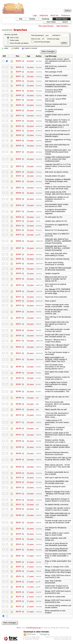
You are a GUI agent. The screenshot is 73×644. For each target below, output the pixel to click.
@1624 (19, 172)
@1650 (19, 67)
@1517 (19, 341)
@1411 (19, 505)
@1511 (19, 360)
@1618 (19, 205)
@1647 (19, 76)
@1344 (19, 545)
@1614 (19, 226)
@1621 (19, 188)
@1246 (19, 593)
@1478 (19, 416)
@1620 (19, 193)
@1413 (19, 500)
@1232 (19, 607)
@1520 (19, 331)
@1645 (19, 86)
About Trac (54, 15)
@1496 (19, 367)
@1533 (19, 285)
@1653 (19, 61)
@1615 (19, 221)
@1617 (19, 212)
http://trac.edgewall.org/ (63, 639)
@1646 (19, 81)
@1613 (19, 230)
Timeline (32, 19)
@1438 (19, 448)
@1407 (19, 523)
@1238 (19, 602)
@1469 (19, 429)
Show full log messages (41, 42)
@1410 (19, 510)
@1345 (19, 540)
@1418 (19, 483)
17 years (30, 556)
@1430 (19, 454)
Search (65, 22)
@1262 (19, 567)
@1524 (19, 312)
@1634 (19, 116)
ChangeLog (44, 635)
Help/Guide (44, 15)
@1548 (19, 274)
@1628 (19, 146)
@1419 (19, 478)
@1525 (19, 306)
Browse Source (62, 19)
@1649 (19, 72)
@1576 (19, 235)
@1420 (19, 474)
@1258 (19, 572)
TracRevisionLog (33, 628)
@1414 (19, 494)
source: (7, 30)
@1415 (19, 488)
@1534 (19, 279)
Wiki (21, 19)
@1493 (19, 385)
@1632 (19, 126)
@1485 (19, 404)
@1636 (19, 105)
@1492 (19, 392)
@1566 (19, 255)
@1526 (19, 301)
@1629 (19, 141)
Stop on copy (13, 38)
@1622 (19, 182)
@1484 (19, 410)
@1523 (19, 318)
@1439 (19, 442)
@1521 (19, 325)
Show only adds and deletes (18, 43)
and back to (60, 35)
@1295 (19, 563)
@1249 (19, 582)
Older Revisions (62, 26)
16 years (30, 61)
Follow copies (13, 40)
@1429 (19, 460)
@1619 (19, 199)
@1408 (19, 516)
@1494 (19, 379)
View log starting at (42, 35)
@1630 (19, 135)
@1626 (19, 159)
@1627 (19, 152)
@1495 (19, 373)
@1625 (19, 166)
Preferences (66, 15)
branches (20, 30)
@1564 (19, 259)
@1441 (19, 435)
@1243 (19, 597)
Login (35, 15)
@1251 (19, 577)
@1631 (19, 131)
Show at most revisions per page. (45, 39)
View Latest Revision (46, 26)
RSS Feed (31, 635)
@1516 (19, 347)
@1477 (19, 423)
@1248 (19, 587)
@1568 (19, 241)
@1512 (19, 354)
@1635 (19, 110)
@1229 (19, 612)
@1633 (19, 121)
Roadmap (46, 19)
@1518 (19, 336)
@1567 (19, 248)
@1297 (19, 556)
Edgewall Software (32, 639)
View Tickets (51, 22)
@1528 (19, 292)
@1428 (19, 467)
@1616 (19, 217)
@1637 (19, 100)
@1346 (19, 535)
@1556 (19, 269)
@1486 (19, 398)
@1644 (19, 91)
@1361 (19, 529)
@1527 (19, 297)
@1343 (19, 550)
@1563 (19, 264)
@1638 (19, 95)
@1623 (19, 176)
